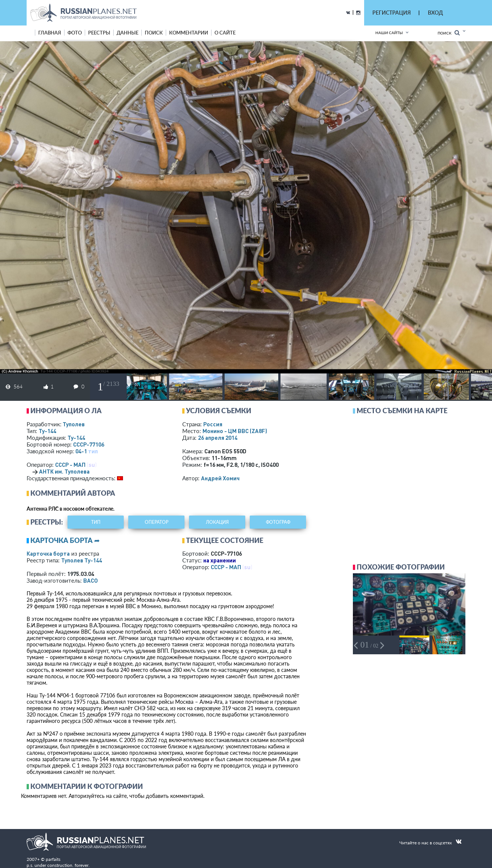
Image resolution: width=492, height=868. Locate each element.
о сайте (225, 33)
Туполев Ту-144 (82, 560)
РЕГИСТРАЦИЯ (391, 13)
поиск (154, 33)
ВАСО (91, 580)
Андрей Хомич (220, 478)
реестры (99, 33)
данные (127, 33)
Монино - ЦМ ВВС (235, 431)
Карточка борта (48, 553)
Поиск (449, 33)
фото (75, 33)
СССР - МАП (70, 465)
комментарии (189, 33)
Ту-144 (47, 431)
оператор (157, 522)
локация (217, 522)
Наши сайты (389, 33)
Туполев (74, 424)
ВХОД (435, 13)
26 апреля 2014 (218, 438)
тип (93, 451)
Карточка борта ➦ (65, 540)
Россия (213, 424)
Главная (50, 33)
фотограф (278, 522)
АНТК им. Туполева (64, 471)
